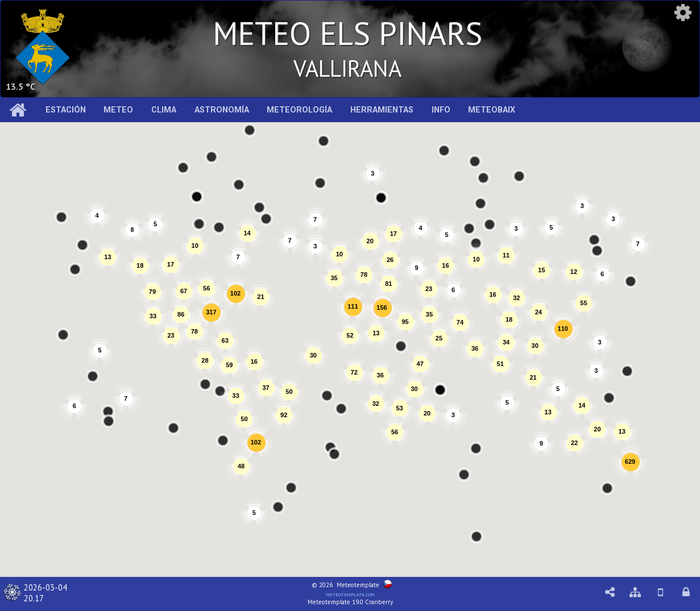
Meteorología (299, 110)
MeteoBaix (492, 110)
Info (441, 110)
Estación (66, 110)
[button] (278, 507)
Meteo (118, 110)
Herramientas (382, 110)
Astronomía (222, 110)
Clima (164, 110)
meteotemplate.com (350, 594)
